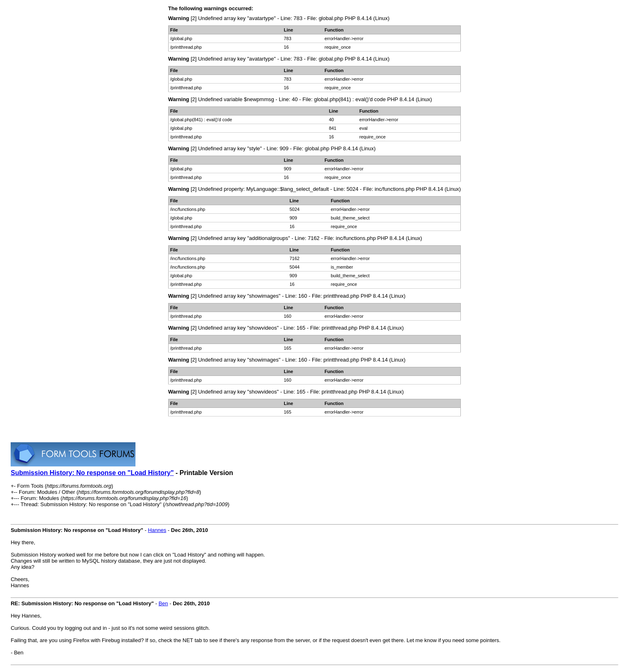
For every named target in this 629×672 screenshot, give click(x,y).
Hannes (157, 530)
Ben (163, 603)
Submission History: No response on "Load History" (92, 473)
